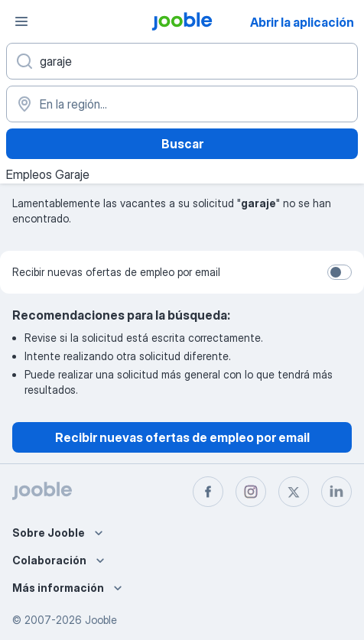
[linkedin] (336, 492)
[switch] (340, 272)
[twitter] (294, 492)
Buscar (182, 144)
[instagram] (251, 492)
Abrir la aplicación (302, 22)
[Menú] (21, 21)
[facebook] (208, 492)
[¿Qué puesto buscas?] (182, 61)
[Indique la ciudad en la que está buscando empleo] (182, 104)
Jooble (101, 620)
